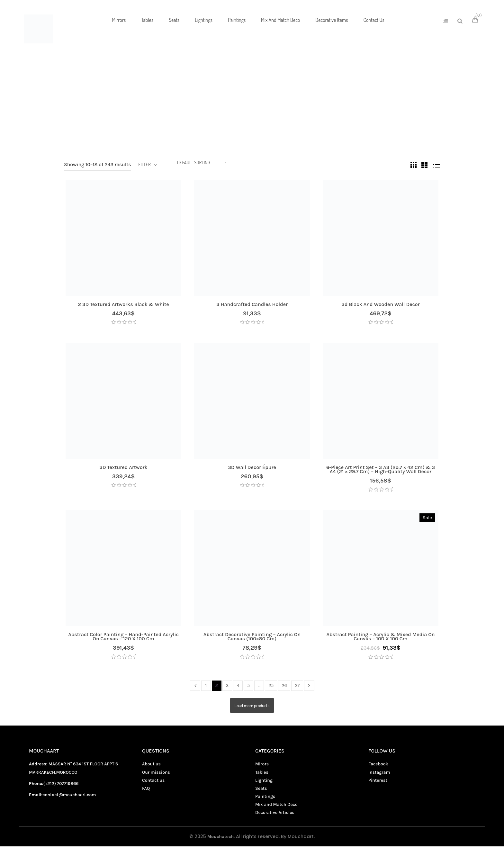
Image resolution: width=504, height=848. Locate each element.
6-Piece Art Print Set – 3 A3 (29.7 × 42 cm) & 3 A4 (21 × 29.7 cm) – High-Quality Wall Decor (381, 471)
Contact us (153, 782)
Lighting (264, 782)
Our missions (156, 774)
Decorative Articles (275, 814)
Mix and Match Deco (270, 105)
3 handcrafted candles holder (252, 306)
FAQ (146, 790)
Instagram (379, 774)
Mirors (234, 105)
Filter (144, 165)
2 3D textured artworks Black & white (123, 306)
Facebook (378, 766)
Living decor (205, 105)
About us (151, 766)
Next (309, 687)
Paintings (307, 105)
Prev (195, 687)
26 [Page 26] (284, 687)
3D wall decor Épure (252, 469)
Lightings (174, 105)
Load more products (252, 707)
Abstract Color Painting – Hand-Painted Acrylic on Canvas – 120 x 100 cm (123, 638)
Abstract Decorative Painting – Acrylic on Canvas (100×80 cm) (252, 638)
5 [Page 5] (248, 687)
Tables (262, 774)
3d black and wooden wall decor (380, 306)
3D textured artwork (123, 469)
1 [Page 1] (206, 687)
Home (227, 92)
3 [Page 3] (227, 687)
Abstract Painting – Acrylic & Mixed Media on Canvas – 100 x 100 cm (380, 638)
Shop (251, 92)
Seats (333, 105)
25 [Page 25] (271, 687)
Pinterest (378, 782)
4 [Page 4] (238, 687)
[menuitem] (119, 20)
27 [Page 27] (297, 687)
